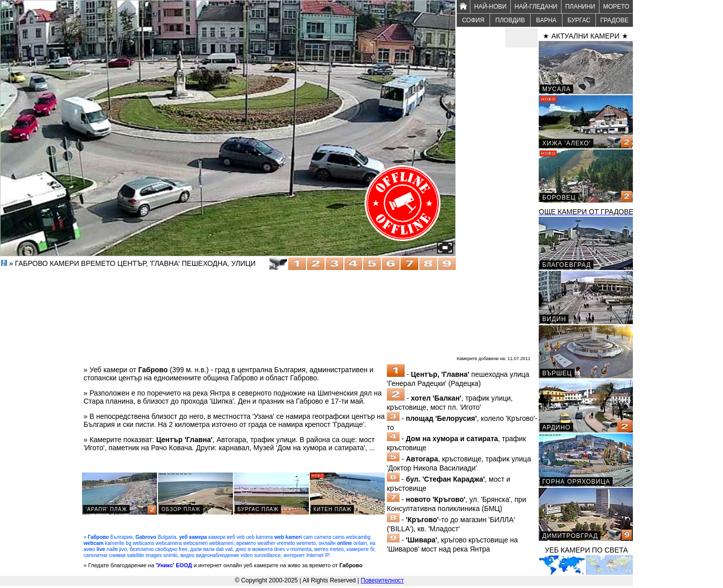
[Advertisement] (497, 201)
